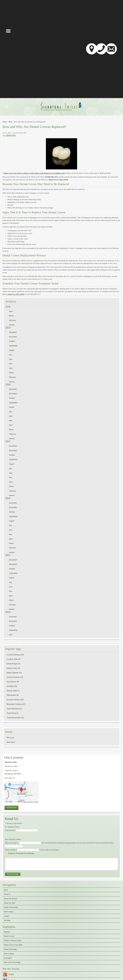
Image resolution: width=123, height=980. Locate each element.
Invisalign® (8, 958)
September (13, 346)
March (11, 316)
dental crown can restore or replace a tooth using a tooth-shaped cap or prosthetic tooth (34, 173)
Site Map (7, 920)
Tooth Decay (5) (12, 713)
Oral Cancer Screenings (12, 962)
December (13, 332)
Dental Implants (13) (14, 673)
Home (5, 122)
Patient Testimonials (11, 907)
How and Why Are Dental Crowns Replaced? (34, 127)
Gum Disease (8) (13, 682)
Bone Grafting (9, 954)
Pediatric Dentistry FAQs (13, 941)
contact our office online (16, 294)
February (12, 320)
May (11, 364)
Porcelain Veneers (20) (15, 700)
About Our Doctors (10, 899)
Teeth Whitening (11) (14, 709)
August (12, 350)
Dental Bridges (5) (13, 664)
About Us (7, 894)
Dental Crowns (11, 136)
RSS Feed (10, 738)
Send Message (13, 874)
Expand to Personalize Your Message (21, 853)
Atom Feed (11, 742)
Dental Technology (10, 949)
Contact (6, 916)
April (11, 311)
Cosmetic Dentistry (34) (15, 655)
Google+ (11, 974)
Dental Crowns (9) (13, 668)
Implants (7, 932)
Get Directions (11, 808)
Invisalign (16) (12, 686)
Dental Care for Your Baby (13, 945)
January (12, 325)
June (11, 359)
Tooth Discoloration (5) (15, 718)
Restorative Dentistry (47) (16, 704)
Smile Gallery (9, 912)
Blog (10, 122)
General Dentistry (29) (15, 677)
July (10, 355)
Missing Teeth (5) (13, 691)
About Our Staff (9, 903)
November (13, 337)
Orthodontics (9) (13, 695)
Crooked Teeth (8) (13, 659)
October (12, 341)
